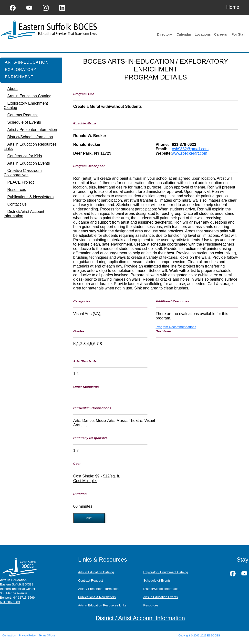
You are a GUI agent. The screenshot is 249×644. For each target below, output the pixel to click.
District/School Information (162, 589)
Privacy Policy (27, 635)
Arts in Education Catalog (96, 572)
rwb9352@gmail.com (190, 149)
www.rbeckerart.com (190, 153)
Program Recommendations (176, 327)
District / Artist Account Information (140, 618)
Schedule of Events (157, 580)
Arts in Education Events (161, 597)
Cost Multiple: (85, 481)
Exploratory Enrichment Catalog (166, 572)
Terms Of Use (47, 635)
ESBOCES (213, 635)
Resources (151, 605)
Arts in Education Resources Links (102, 605)
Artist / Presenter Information (98, 589)
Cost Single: (84, 476)
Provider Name (85, 123)
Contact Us (9, 635)
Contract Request (90, 580)
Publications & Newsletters (97, 597)
